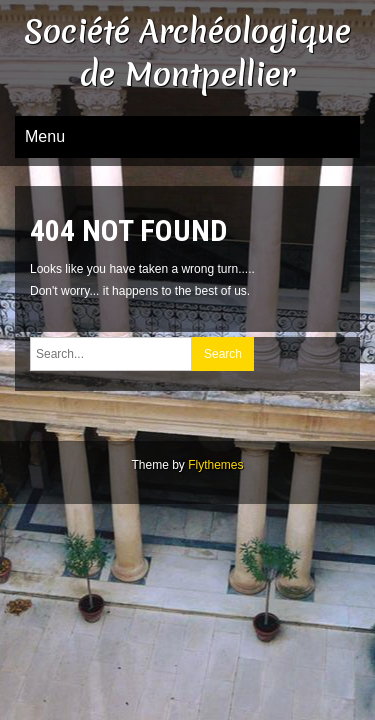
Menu (45, 136)
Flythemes (215, 465)
